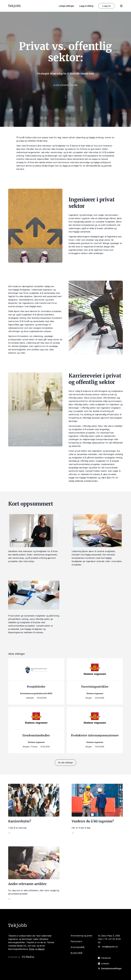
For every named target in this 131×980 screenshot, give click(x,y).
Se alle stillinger (65, 763)
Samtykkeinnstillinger (110, 968)
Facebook (106, 958)
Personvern (76, 941)
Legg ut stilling (86, 6)
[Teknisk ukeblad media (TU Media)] (28, 957)
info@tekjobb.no (110, 947)
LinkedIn (105, 964)
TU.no (31, 949)
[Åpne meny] (121, 6)
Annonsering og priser (82, 936)
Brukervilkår (77, 953)
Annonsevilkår (78, 947)
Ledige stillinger (66, 6)
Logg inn (107, 6)
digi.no (41, 949)
